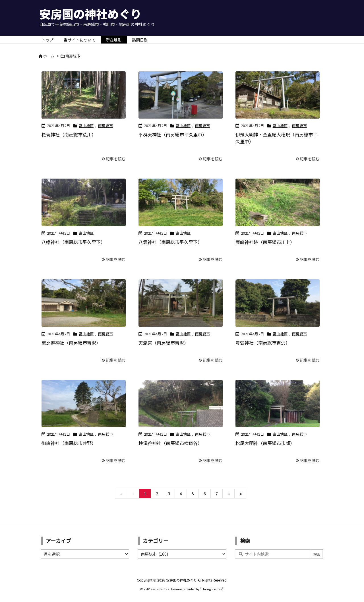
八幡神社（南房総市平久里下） (73, 242)
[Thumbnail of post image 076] (84, 95)
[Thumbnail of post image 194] (278, 95)
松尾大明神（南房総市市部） (265, 443)
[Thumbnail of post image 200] (181, 202)
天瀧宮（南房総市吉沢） (164, 343)
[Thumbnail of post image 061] (181, 95)
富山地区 (86, 126)
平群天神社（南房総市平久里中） (173, 135)
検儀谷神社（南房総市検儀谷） (170, 443)
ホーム (49, 56)
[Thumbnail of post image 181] (278, 303)
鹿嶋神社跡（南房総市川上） (265, 242)
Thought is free (212, 589)
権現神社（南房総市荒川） (69, 135)
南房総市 (106, 126)
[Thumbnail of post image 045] (181, 404)
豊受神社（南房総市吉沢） (263, 343)
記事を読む (116, 159)
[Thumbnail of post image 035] (84, 303)
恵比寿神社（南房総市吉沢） (71, 343)
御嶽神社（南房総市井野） (69, 443)
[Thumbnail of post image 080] (84, 202)
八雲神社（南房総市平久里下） (170, 242)
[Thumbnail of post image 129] (84, 404)
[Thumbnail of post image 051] (278, 404)
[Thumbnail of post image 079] (278, 202)
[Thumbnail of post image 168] (181, 303)
